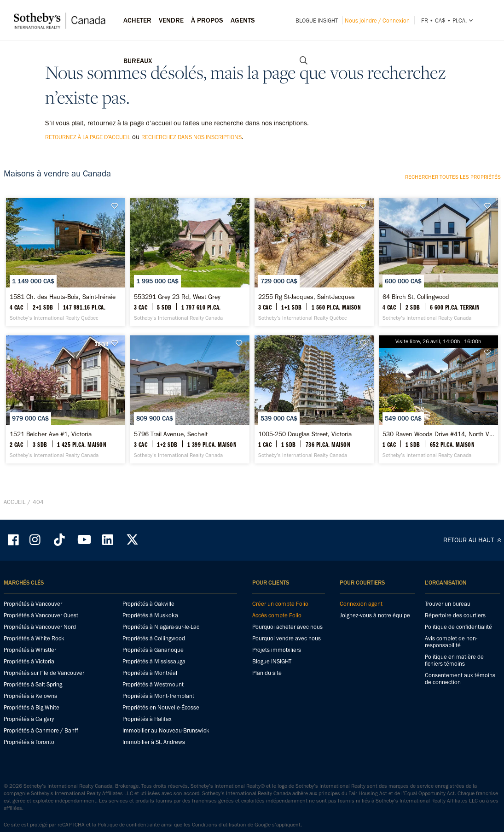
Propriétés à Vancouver (33, 665)
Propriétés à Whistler (30, 711)
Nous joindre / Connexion (377, 21)
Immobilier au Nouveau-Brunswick (166, 791)
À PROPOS (207, 20)
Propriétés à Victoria (29, 722)
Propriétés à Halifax (147, 780)
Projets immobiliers (277, 711)
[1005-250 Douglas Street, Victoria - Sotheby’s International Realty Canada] (314, 445)
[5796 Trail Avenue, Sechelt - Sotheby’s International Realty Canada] (190, 445)
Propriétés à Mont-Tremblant (158, 757)
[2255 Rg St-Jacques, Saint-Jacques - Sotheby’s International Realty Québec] (314, 277)
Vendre (171, 20)
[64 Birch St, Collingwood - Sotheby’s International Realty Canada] (438, 277)
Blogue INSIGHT (317, 21)
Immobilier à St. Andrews (154, 803)
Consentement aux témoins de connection (460, 739)
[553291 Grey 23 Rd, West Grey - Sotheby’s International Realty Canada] (190, 277)
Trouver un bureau (448, 665)
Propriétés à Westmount (153, 745)
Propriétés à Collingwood (154, 699)
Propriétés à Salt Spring (33, 745)
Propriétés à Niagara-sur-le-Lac (161, 688)
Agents (243, 20)
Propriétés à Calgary (29, 780)
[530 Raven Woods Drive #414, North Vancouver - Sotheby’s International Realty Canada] (438, 445)
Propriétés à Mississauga (154, 722)
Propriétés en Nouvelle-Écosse (161, 768)
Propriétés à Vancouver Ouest (41, 676)
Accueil (14, 563)
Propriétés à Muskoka (150, 676)
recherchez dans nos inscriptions (191, 137)
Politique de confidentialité (458, 688)
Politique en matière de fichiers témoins (454, 721)
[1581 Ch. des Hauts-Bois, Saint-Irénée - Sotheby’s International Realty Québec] (66, 277)
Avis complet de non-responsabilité (451, 703)
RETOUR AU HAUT (474, 601)
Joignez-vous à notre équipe (375, 676)
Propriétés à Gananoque (153, 711)
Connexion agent (361, 665)
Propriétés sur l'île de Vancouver (44, 734)
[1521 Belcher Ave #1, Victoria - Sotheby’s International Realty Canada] (66, 445)
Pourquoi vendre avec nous (287, 699)
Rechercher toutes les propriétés (453, 177)
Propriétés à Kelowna (31, 757)
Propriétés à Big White (32, 768)
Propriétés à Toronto (29, 803)
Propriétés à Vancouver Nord (40, 688)
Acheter (137, 20)
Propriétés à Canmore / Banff (41, 791)
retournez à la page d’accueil (88, 137)
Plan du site (267, 734)
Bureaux (138, 61)
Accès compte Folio (277, 676)
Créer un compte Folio (280, 665)
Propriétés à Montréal (150, 734)
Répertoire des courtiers (455, 676)
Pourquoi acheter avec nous (287, 688)
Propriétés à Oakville (148, 665)
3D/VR (101, 374)
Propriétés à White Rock (34, 699)
